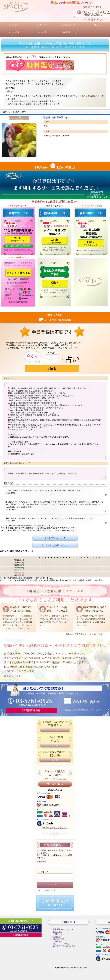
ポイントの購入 (41, 32)
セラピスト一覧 (69, 25)
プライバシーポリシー (62, 944)
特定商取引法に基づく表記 (64, 946)
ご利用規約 (58, 941)
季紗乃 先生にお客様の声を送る (55, 545)
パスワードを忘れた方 (46, 890)
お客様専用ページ (69, 32)
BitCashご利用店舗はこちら (55, 828)
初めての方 (14, 25)
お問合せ (96, 25)
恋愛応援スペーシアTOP (63, 929)
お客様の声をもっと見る (55, 538)
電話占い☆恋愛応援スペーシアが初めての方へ (85, 634)
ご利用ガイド (41, 25)
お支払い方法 (14, 32)
